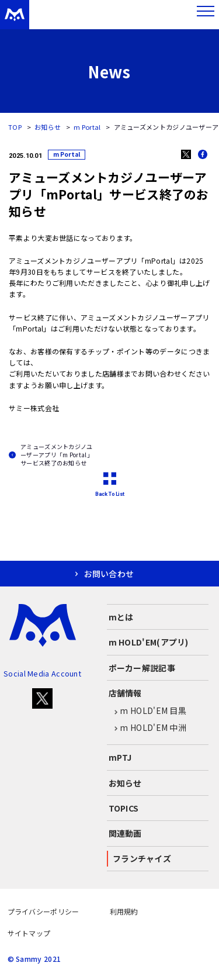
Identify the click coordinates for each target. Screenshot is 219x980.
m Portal (87, 127)
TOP (15, 127)
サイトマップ (29, 933)
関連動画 (125, 833)
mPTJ (120, 757)
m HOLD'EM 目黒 (148, 711)
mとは (121, 617)
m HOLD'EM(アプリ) (149, 642)
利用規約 (124, 911)
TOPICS (124, 808)
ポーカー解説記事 (142, 668)
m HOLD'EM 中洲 (148, 728)
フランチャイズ (142, 858)
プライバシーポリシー (44, 911)
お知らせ (48, 127)
